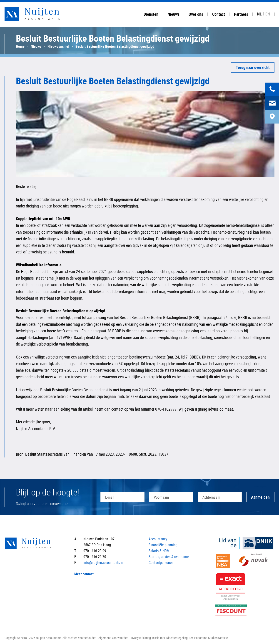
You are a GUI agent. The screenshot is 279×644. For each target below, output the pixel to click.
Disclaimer (159, 638)
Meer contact (84, 574)
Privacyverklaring (140, 638)
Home (20, 46)
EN (268, 14)
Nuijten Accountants (41, 14)
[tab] (151, 13)
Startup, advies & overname (169, 557)
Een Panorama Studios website (208, 638)
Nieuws (36, 46)
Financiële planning (163, 545)
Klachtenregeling (177, 638)
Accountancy (158, 539)
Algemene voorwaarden (113, 638)
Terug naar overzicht (253, 67)
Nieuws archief (58, 46)
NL (259, 14)
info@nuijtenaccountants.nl (103, 563)
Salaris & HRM (159, 551)
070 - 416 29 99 (95, 551)
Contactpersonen (161, 563)
